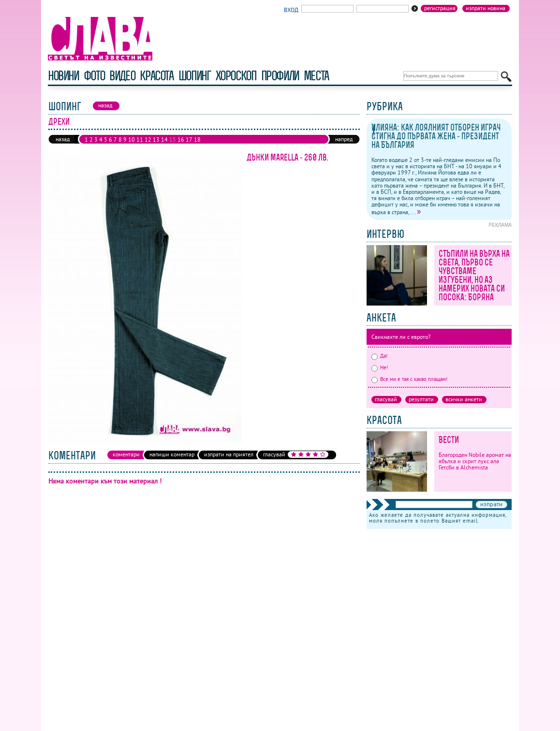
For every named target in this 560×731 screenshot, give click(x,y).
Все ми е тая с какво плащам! (409, 379)
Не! (380, 367)
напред (344, 139)
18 (197, 139)
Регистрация (440, 8)
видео (122, 76)
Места (316, 76)
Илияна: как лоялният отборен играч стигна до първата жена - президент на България (436, 136)
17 (189, 139)
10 (132, 139)
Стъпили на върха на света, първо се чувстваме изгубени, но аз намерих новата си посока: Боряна (474, 275)
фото (94, 76)
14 (164, 139)
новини (63, 76)
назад (63, 139)
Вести (449, 440)
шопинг (195, 76)
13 (156, 139)
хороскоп (236, 76)
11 (140, 139)
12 (148, 139)
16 (181, 139)
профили (280, 76)
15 (173, 139)
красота (156, 76)
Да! (379, 356)
